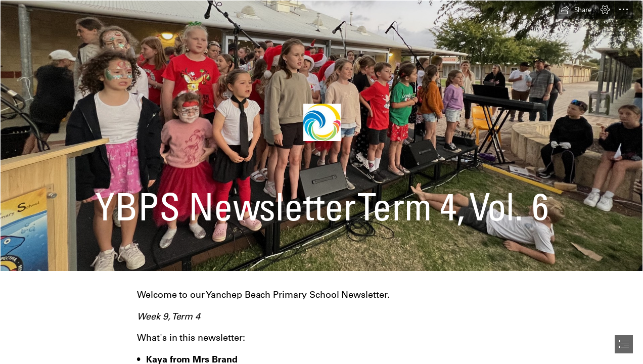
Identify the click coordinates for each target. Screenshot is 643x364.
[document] (321, 182)
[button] (575, 10)
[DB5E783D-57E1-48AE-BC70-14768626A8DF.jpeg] (321, 136)
